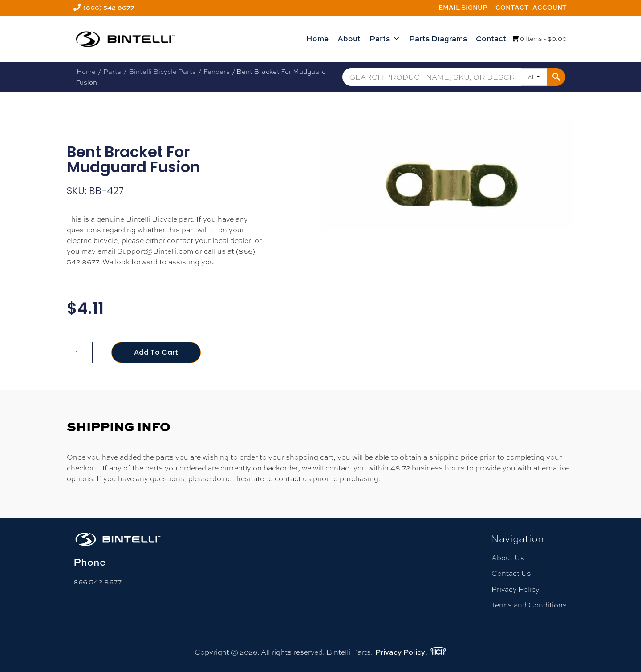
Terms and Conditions (529, 605)
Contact (512, 7)
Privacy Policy (515, 589)
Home (317, 38)
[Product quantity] (80, 352)
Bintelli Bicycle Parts (162, 71)
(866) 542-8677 (109, 7)
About (349, 38)
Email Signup (463, 7)
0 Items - (539, 39)
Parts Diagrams (438, 38)
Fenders (217, 71)
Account (550, 7)
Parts (385, 39)
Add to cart (156, 352)
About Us (508, 558)
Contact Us (511, 573)
